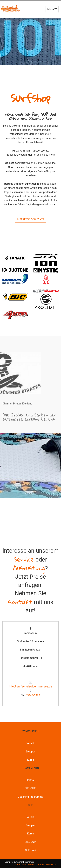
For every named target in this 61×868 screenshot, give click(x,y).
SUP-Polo (30, 850)
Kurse (30, 760)
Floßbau (31, 780)
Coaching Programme (30, 797)
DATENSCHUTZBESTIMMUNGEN (42, 865)
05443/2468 (33, 695)
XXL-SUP (30, 788)
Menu (53, 10)
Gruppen (30, 752)
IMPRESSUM (20, 865)
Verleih (30, 743)
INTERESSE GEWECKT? (30, 219)
